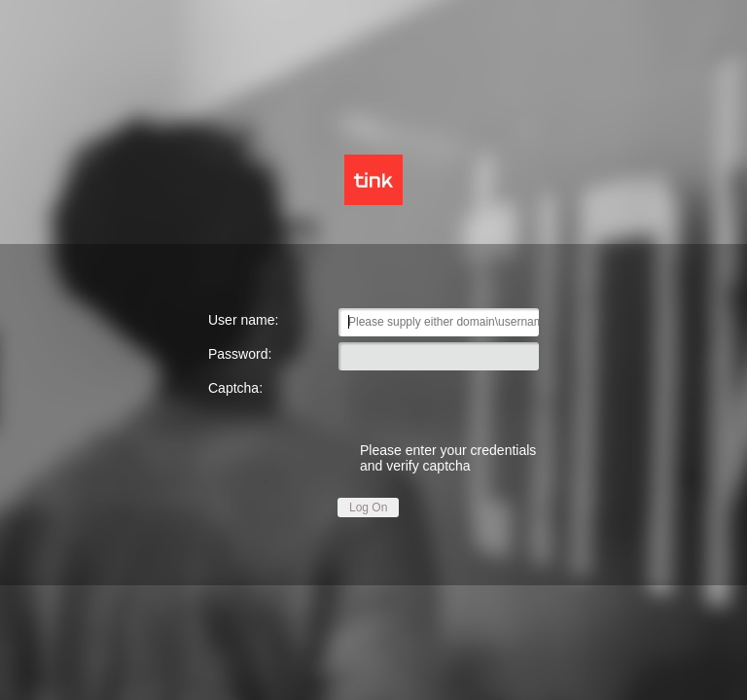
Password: (240, 354)
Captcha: (235, 388)
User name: (243, 320)
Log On (368, 507)
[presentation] (439, 402)
